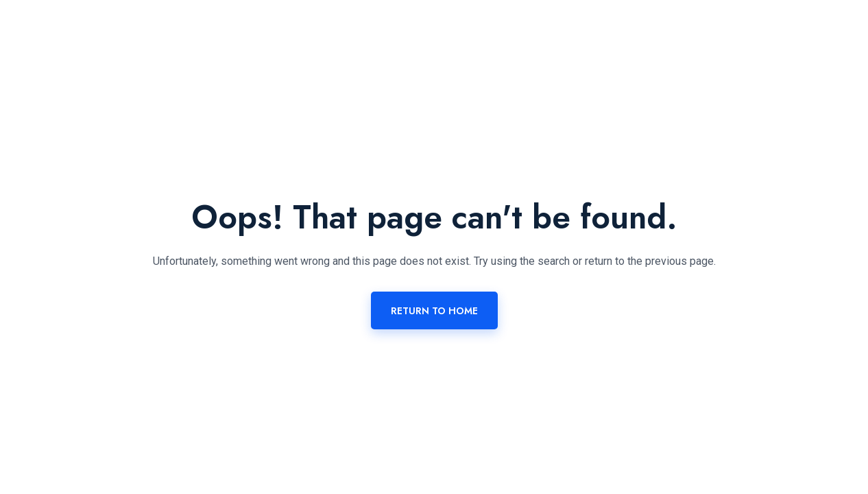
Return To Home (434, 311)
